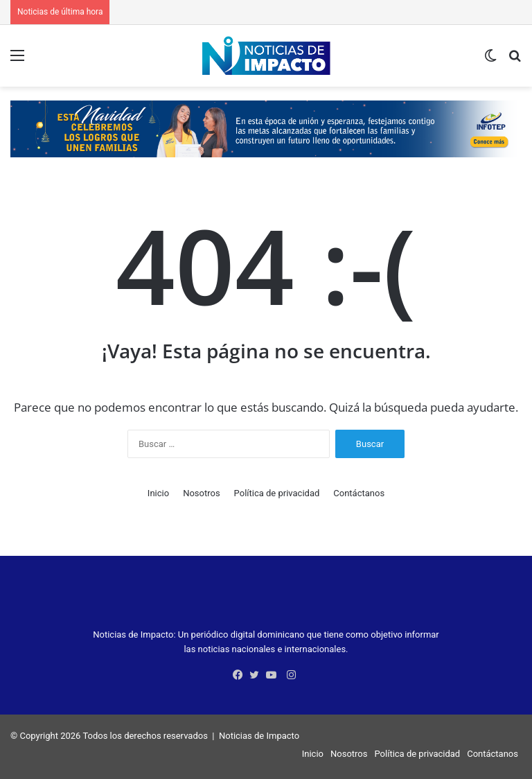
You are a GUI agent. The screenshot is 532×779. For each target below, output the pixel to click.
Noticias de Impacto (259, 736)
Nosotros (201, 493)
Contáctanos (359, 493)
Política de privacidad (277, 493)
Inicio (158, 493)
